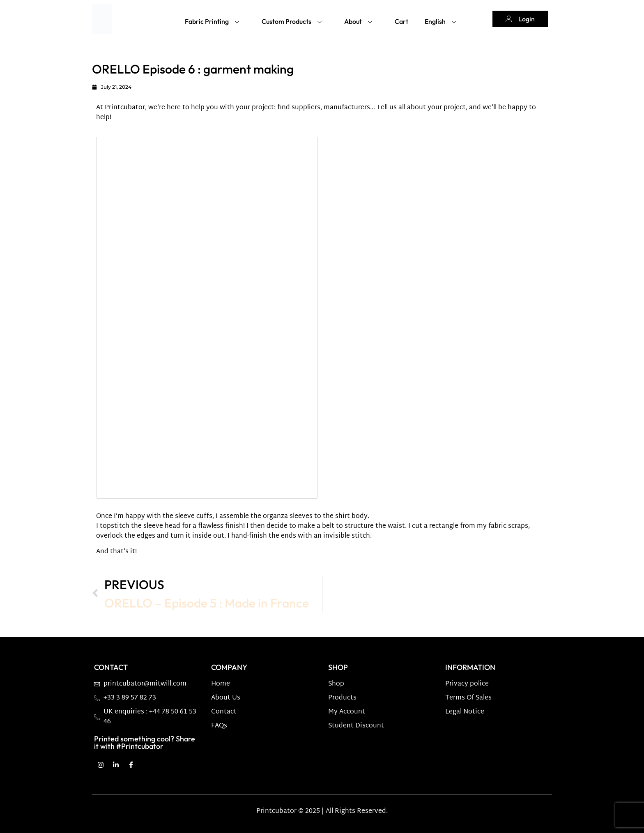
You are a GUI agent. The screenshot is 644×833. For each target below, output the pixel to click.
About (359, 20)
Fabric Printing (213, 20)
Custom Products (293, 20)
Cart (401, 20)
